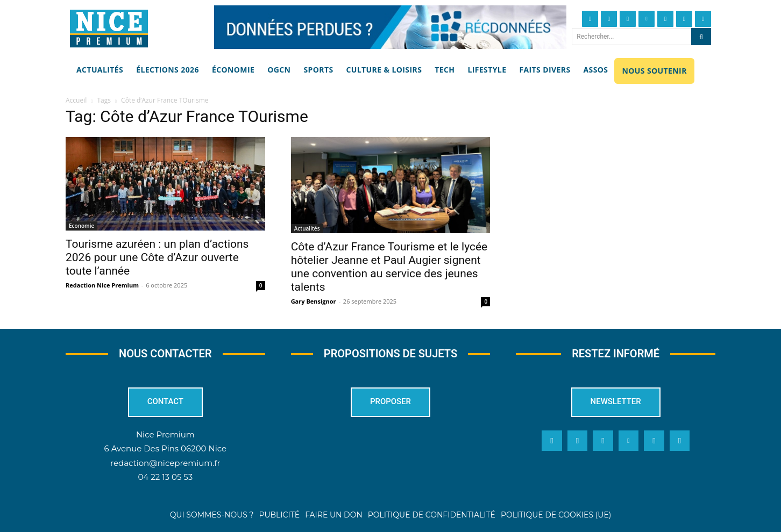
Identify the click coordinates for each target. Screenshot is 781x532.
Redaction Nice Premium (102, 285)
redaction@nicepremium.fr (165, 463)
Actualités (307, 228)
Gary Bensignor (314, 301)
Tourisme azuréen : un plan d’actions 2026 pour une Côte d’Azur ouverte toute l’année (157, 257)
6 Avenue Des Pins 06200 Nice (165, 449)
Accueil (76, 100)
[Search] (701, 37)
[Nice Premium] (109, 28)
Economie (81, 226)
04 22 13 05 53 (165, 477)
